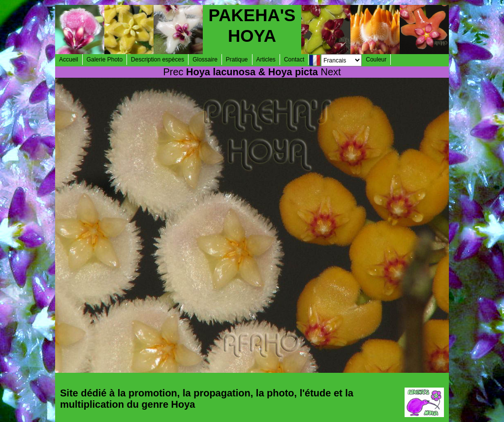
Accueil (69, 60)
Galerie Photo (105, 60)
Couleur (376, 60)
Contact (294, 60)
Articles (266, 60)
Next (331, 72)
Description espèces (157, 60)
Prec (173, 72)
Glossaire (205, 60)
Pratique (237, 60)
